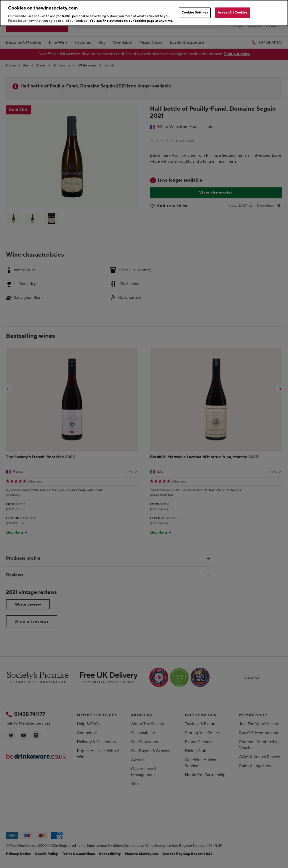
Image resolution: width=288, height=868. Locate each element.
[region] (144, 13)
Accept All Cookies (232, 12)
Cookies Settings (195, 12)
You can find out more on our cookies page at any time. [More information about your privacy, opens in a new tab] (131, 21)
